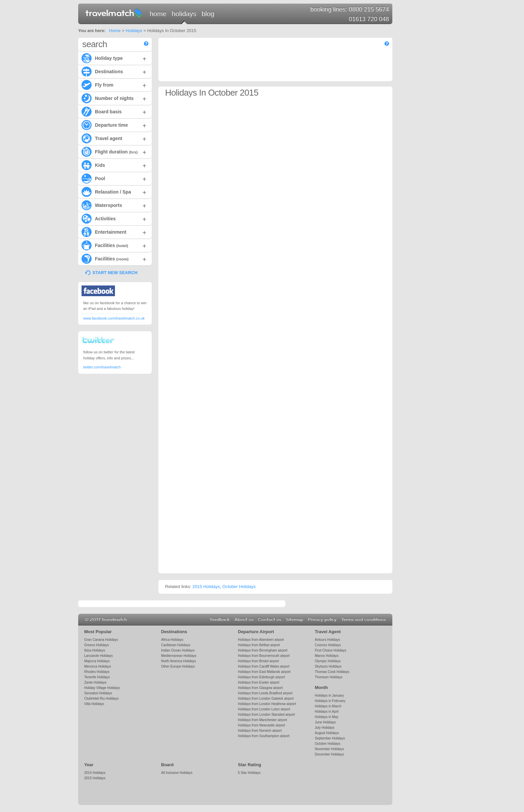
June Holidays (325, 722)
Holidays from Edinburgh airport (261, 677)
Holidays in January (329, 695)
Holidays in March (328, 706)
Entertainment (114, 232)
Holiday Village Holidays (102, 688)
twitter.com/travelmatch (102, 367)
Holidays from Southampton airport (264, 736)
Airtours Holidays (327, 640)
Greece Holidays (97, 645)
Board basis (114, 111)
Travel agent (114, 138)
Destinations (114, 71)
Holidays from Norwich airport (260, 731)
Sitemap (294, 619)
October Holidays (239, 587)
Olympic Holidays (328, 661)
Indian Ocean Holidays (178, 650)
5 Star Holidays (249, 773)
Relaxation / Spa (114, 192)
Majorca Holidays (97, 661)
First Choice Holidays (331, 650)
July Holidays (325, 728)
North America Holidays (178, 661)
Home (158, 14)
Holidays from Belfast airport (259, 645)
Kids (114, 165)
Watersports (114, 205)
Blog (208, 14)
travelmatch (114, 13)
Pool (114, 178)
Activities (114, 218)
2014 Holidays (95, 773)
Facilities (114, 245)
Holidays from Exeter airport (259, 682)
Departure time (114, 125)
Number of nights (114, 98)
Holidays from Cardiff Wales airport (264, 666)
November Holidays (329, 749)
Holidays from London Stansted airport (266, 715)
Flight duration (114, 151)
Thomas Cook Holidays (332, 672)
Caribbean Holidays (176, 645)
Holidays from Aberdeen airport (261, 640)
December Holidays (329, 754)
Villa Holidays (94, 704)
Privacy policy (322, 619)
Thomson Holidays (329, 677)
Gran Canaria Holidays (101, 640)
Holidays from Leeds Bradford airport (265, 693)
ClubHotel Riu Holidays (101, 699)
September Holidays (330, 738)
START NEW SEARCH (115, 273)
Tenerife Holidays (97, 677)
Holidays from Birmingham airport (263, 650)
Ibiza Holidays (95, 650)
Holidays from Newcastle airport (261, 725)
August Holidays (327, 733)
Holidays (184, 14)
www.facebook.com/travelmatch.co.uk (114, 318)
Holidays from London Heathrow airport (267, 704)
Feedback (220, 619)
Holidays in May (326, 717)
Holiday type (114, 58)
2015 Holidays (206, 587)
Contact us (270, 619)
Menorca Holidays (98, 666)
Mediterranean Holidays (179, 656)
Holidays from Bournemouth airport (264, 656)
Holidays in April (327, 712)
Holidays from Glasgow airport (260, 688)
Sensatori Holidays (98, 693)
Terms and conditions (363, 619)
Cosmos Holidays (328, 645)
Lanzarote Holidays (98, 656)
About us (244, 619)
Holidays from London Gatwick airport (266, 699)
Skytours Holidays (328, 666)
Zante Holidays (95, 682)
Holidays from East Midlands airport (264, 672)
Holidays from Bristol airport (258, 661)
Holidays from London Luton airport (264, 709)
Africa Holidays (172, 640)
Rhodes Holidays (97, 672)
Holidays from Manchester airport (263, 720)
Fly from (114, 85)
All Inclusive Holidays (177, 773)
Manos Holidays (327, 656)
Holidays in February (330, 701)
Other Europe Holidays (178, 666)
